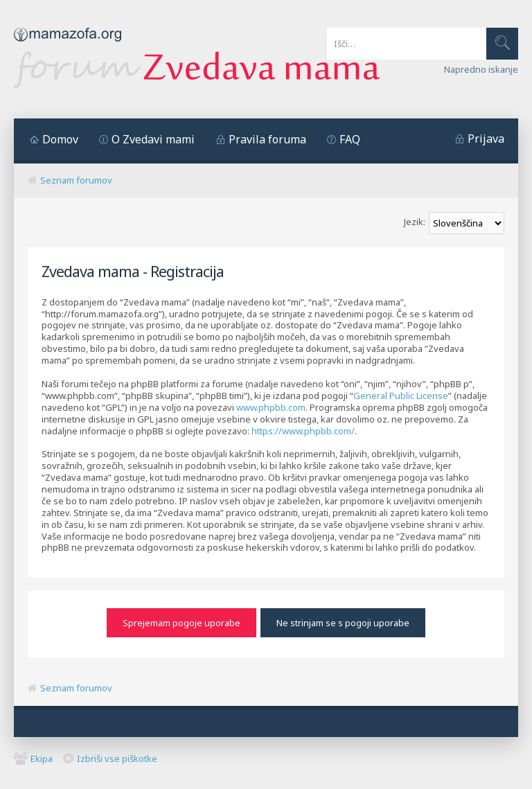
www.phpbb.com (271, 407)
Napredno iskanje (481, 69)
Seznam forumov (76, 180)
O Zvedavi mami (153, 139)
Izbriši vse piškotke (117, 756)
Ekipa (42, 756)
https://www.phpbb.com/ (303, 431)
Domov (60, 139)
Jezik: (415, 222)
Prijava (486, 139)
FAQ (350, 139)
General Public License (401, 396)
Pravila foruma (267, 139)
